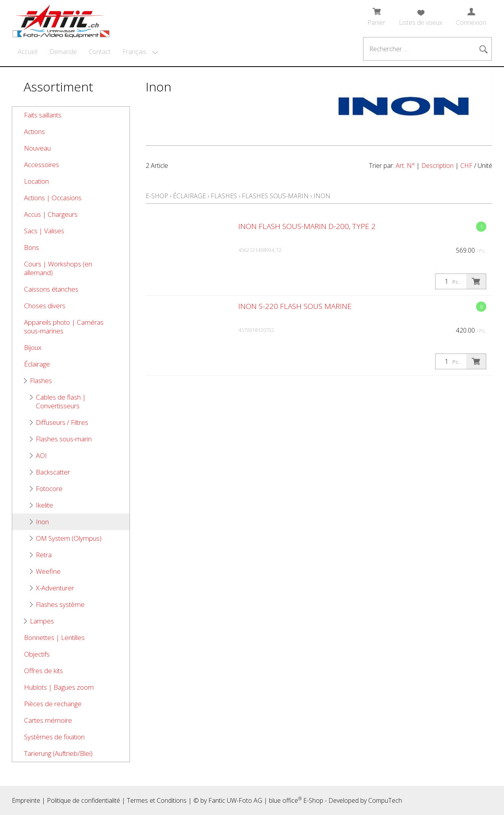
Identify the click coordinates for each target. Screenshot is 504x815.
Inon (42, 522)
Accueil (28, 52)
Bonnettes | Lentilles (54, 637)
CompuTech (385, 800)
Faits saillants (43, 115)
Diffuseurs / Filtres (62, 422)
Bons (31, 247)
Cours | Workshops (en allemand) (58, 268)
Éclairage (37, 364)
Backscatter (53, 472)
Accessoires (42, 165)
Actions (34, 131)
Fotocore (49, 488)
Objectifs (37, 654)
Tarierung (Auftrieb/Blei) (58, 753)
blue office (285, 800)
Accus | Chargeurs (51, 214)
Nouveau (37, 148)
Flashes (41, 381)
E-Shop (157, 196)
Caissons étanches (51, 289)
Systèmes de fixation (54, 737)
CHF (466, 166)
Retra (44, 555)
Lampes (42, 621)
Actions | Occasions (53, 198)
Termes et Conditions (157, 800)
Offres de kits (44, 671)
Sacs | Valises (44, 231)
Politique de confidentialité (83, 800)
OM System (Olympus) (69, 538)
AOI (41, 455)
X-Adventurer (55, 588)
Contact (100, 52)
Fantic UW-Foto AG (235, 800)
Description (437, 166)
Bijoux (33, 347)
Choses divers (45, 306)
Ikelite (44, 505)
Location (36, 181)
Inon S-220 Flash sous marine (295, 306)
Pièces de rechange (53, 704)
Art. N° (405, 166)
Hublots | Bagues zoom (59, 687)
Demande (63, 52)
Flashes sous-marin (64, 439)
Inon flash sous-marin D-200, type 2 (307, 226)
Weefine (48, 571)
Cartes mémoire (48, 720)
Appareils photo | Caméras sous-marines (64, 327)
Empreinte (26, 800)
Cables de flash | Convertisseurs (61, 401)
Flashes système (60, 604)
